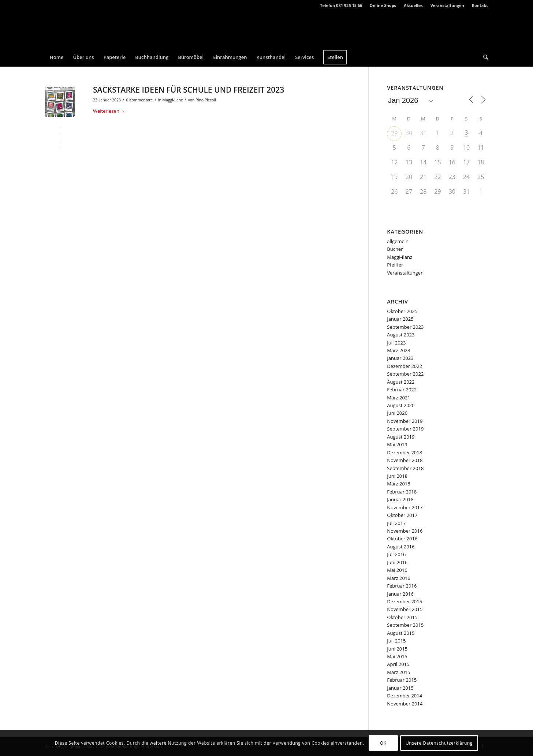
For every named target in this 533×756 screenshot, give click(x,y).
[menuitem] (383, 5)
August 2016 (401, 547)
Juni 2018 (397, 476)
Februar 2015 (402, 680)
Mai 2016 (397, 570)
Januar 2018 (400, 499)
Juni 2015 (397, 649)
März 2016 (398, 578)
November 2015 (405, 609)
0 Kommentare (139, 100)
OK (383, 743)
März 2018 (398, 484)
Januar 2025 (400, 319)
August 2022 (401, 382)
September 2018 (405, 468)
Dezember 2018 (405, 453)
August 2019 (401, 437)
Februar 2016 (402, 586)
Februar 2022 (402, 390)
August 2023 (401, 335)
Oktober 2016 (402, 539)
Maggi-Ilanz (173, 100)
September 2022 (405, 374)
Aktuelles (413, 5)
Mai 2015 (397, 656)
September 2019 (405, 429)
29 (394, 133)
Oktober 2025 (402, 311)
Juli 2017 (396, 523)
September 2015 (405, 625)
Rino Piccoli (206, 100)
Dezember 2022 (405, 366)
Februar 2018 (402, 492)
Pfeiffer (395, 265)
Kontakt (480, 5)
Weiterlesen (110, 111)
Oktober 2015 (402, 617)
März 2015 (398, 672)
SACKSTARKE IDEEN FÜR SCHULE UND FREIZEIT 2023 (189, 90)
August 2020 (401, 405)
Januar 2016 (400, 594)
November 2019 (405, 421)
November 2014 (405, 704)
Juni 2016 (397, 562)
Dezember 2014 (405, 696)
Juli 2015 (396, 641)
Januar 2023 (400, 358)
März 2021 (398, 398)
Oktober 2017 (402, 515)
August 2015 (401, 633)
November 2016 (405, 531)
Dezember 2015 (405, 602)
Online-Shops (383, 5)
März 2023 (398, 350)
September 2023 (405, 327)
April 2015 (398, 664)
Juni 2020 (397, 413)
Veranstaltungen (447, 5)
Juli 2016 (396, 554)
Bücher (395, 249)
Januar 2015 (400, 688)
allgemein (398, 241)
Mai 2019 (397, 444)
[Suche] (483, 57)
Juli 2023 (396, 343)
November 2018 (405, 460)
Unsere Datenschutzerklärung (439, 743)
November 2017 (405, 507)
